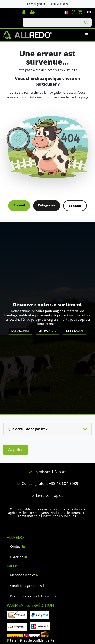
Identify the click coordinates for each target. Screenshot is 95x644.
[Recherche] (86, 22)
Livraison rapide (50, 495)
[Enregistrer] (33, 12)
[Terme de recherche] (51, 22)
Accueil (19, 205)
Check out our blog (10, 10)
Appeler (16, 449)
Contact (75, 206)
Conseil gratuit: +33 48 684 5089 (50, 483)
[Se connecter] (24, 12)
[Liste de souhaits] (73, 12)
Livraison (19, 557)
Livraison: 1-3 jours (50, 472)
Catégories (47, 205)
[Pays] (66, 12)
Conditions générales (27, 586)
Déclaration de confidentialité (33, 596)
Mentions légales (24, 575)
